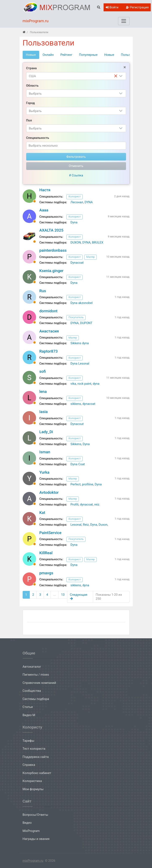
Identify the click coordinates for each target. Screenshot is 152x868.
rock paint (84, 384)
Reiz (86, 525)
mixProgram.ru (33, 861)
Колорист (75, 196)
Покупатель (76, 317)
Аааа (44, 210)
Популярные (88, 55)
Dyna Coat (78, 464)
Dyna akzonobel (82, 303)
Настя (45, 190)
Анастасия (49, 331)
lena (43, 392)
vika (73, 384)
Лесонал (77, 202)
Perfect (75, 484)
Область (32, 86)
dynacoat (89, 404)
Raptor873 (49, 351)
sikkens (76, 404)
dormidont (49, 311)
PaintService (51, 533)
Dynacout (77, 424)
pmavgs (46, 573)
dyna (96, 384)
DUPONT (86, 323)
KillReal (46, 553)
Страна (31, 68)
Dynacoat (77, 263)
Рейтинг (66, 55)
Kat (42, 513)
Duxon (103, 525)
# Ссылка (76, 175)
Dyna (74, 222)
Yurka (44, 472)
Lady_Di (46, 432)
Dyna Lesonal (80, 364)
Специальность (38, 138)
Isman (45, 452)
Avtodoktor (49, 493)
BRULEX (97, 242)
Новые (109, 55)
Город (31, 103)
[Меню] (124, 21)
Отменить (76, 166)
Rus (43, 291)
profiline (88, 484)
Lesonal (76, 525)
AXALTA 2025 (51, 230)
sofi (43, 371)
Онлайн (48, 55)
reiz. (97, 504)
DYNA (89, 202)
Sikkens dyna (80, 343)
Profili (75, 504)
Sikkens (76, 444)
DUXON (76, 242)
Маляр (90, 257)
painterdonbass (53, 250)
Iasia (44, 412)
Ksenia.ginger (51, 271)
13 (63, 595)
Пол (29, 120)
